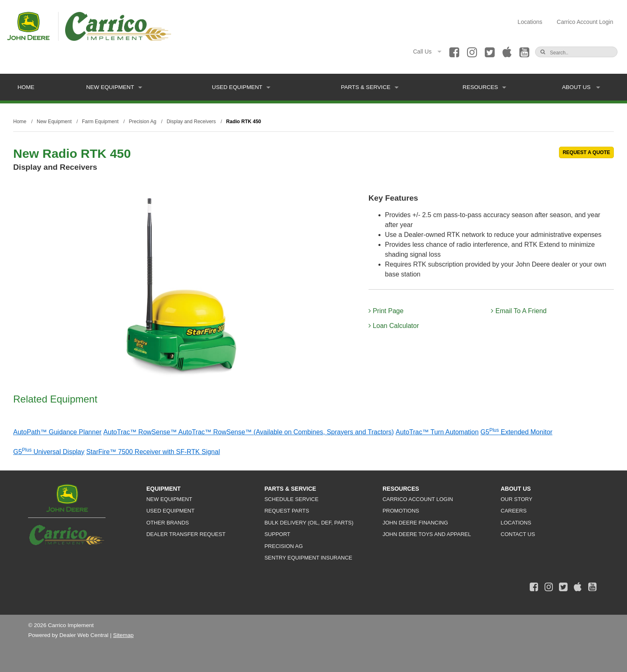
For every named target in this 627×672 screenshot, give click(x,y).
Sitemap (123, 635)
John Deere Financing (415, 523)
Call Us (427, 52)
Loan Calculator (394, 326)
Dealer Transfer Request (186, 534)
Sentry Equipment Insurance (308, 558)
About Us (581, 87)
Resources (484, 87)
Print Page (386, 311)
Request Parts (286, 511)
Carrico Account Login (585, 22)
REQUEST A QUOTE (586, 152)
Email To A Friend (519, 311)
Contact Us (518, 534)
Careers (514, 511)
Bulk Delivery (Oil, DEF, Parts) (309, 523)
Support (277, 534)
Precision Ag (283, 546)
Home (26, 87)
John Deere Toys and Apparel (427, 534)
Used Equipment (241, 87)
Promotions (401, 511)
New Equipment (114, 87)
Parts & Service (370, 87)
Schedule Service (291, 499)
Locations (530, 22)
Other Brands (168, 523)
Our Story (517, 499)
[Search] (578, 53)
